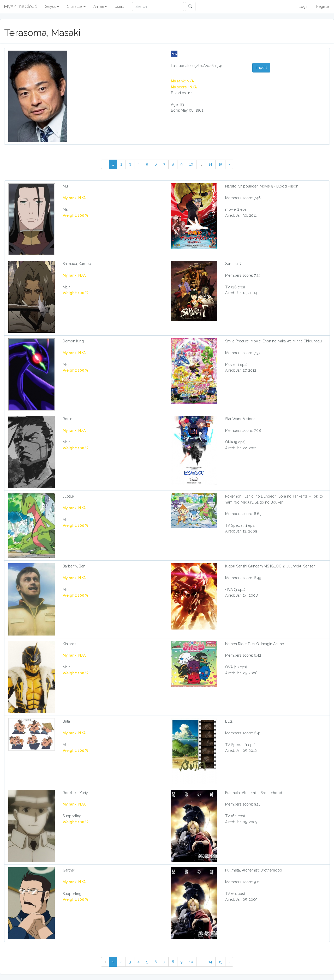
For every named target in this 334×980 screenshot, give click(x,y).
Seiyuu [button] (52, 7)
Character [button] (76, 7)
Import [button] (261, 68)
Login (304, 7)
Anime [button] (100, 7)
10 (191, 164)
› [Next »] (229, 164)
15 (220, 164)
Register (323, 7)
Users (119, 7)
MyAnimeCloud (21, 6)
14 (210, 164)
